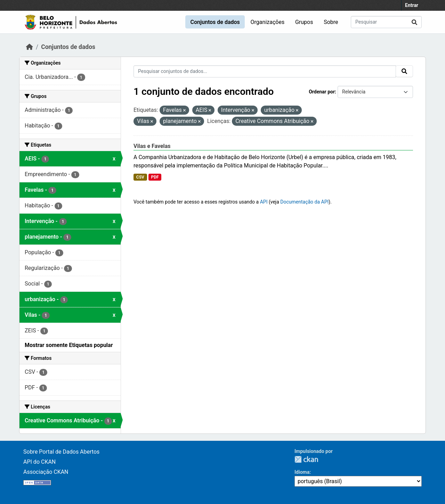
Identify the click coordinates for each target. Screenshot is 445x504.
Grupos (304, 22)
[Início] (30, 47)
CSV (140, 177)
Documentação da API (304, 202)
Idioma (302, 472)
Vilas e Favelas (152, 146)
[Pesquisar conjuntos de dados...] (386, 22)
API (264, 202)
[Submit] (414, 22)
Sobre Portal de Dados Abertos (61, 452)
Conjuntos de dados (215, 22)
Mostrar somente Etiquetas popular (69, 345)
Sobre (331, 22)
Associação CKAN (46, 472)
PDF (155, 177)
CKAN (306, 459)
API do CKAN (39, 462)
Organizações (268, 22)
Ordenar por (322, 92)
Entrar (412, 5)
